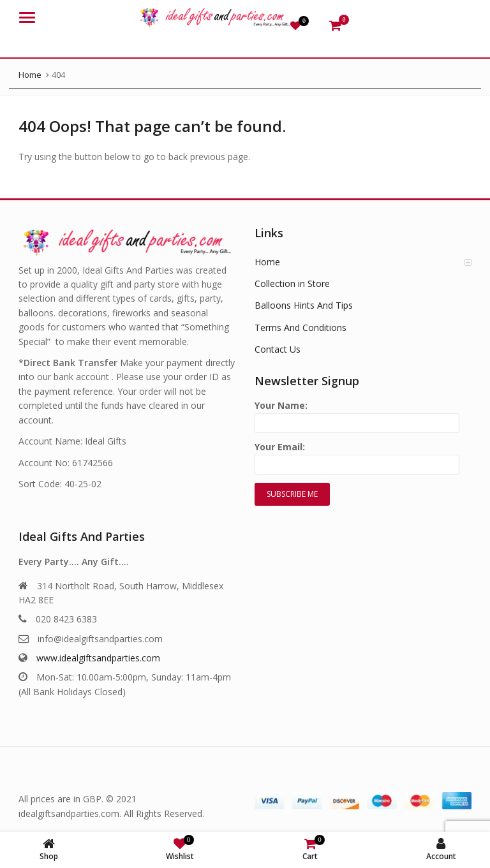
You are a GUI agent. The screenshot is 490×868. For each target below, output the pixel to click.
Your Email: (357, 456)
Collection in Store (292, 283)
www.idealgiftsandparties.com (98, 658)
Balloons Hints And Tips (304, 305)
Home (267, 262)
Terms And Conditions (301, 327)
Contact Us (278, 349)
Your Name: (357, 414)
